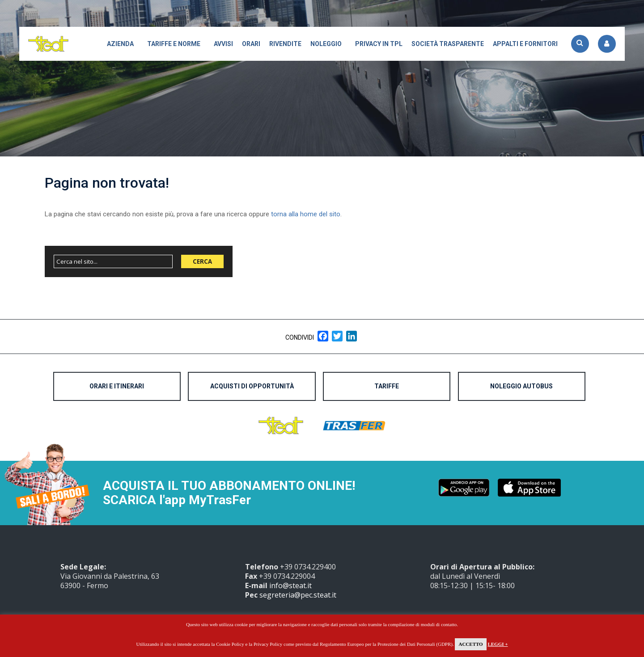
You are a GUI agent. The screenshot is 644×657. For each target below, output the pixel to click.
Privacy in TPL (379, 44)
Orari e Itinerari (117, 386)
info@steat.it (290, 585)
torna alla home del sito (306, 214)
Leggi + (498, 644)
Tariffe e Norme (174, 44)
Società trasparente (448, 44)
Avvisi (223, 44)
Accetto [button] (470, 644)
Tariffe (387, 386)
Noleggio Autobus (521, 386)
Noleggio (326, 44)
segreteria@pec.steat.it (298, 595)
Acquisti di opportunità (252, 386)
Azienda (120, 44)
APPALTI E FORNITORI (525, 44)
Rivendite (285, 44)
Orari (251, 44)
